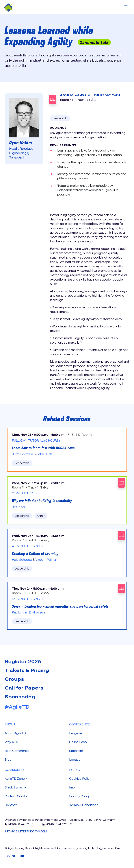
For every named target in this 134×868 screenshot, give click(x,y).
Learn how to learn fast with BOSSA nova (43, 448)
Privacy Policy (79, 796)
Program (76, 733)
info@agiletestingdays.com (26, 832)
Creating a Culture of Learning (35, 554)
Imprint (74, 787)
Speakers (76, 751)
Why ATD (11, 742)
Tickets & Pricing (27, 670)
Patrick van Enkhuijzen (28, 612)
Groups (14, 679)
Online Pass (78, 742)
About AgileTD (15, 733)
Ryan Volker (21, 143)
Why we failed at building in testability (42, 501)
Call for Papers (24, 688)
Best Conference (17, 751)
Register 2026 (23, 661)
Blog (8, 760)
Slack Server (16, 787)
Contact (11, 805)
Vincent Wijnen (46, 560)
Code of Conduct (17, 796)
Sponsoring (20, 697)
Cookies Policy (80, 779)
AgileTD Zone (17, 778)
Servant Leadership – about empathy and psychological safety (60, 606)
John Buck (44, 454)
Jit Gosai (18, 507)
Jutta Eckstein (22, 454)
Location (76, 760)
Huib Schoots (22, 560)
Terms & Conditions (84, 805)
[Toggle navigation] (126, 7)
